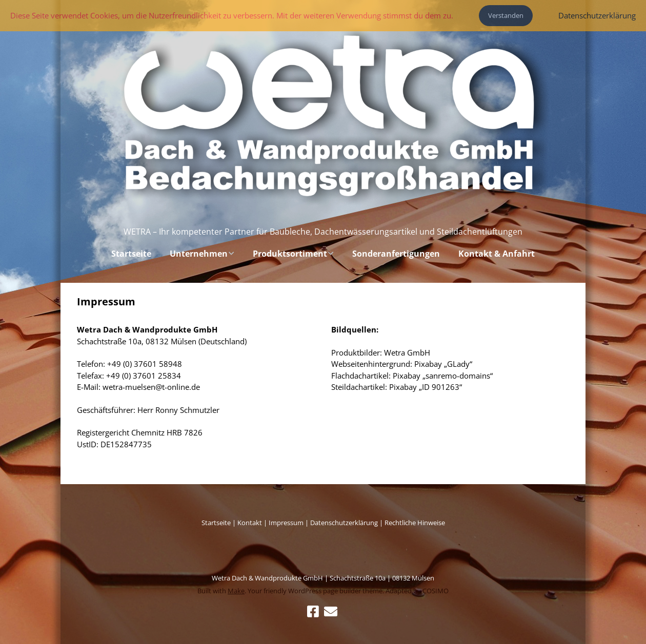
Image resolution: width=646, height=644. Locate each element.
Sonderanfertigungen (396, 254)
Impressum (287, 523)
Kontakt (250, 523)
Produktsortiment (290, 254)
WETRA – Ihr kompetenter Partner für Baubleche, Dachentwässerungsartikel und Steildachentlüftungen (323, 232)
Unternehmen (199, 254)
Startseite (131, 254)
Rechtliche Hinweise (415, 523)
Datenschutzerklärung (344, 523)
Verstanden (506, 15)
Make (236, 591)
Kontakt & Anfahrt (497, 254)
